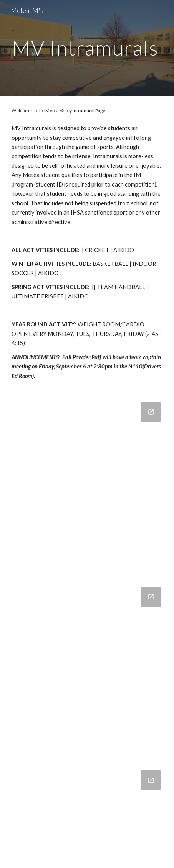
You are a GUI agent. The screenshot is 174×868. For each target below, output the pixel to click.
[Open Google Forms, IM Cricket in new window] (151, 597)
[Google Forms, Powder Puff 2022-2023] (87, 815)
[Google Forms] (87, 485)
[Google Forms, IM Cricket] (87, 669)
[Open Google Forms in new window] (151, 412)
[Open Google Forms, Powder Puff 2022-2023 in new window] (151, 780)
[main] (87, 48)
